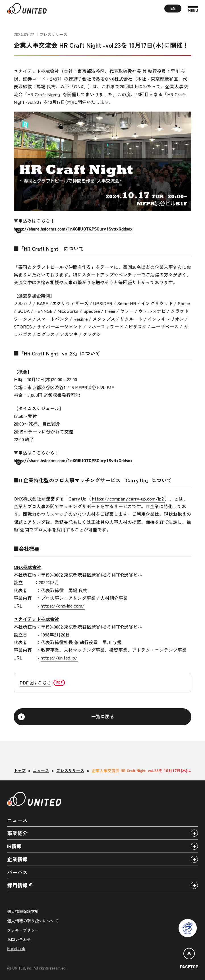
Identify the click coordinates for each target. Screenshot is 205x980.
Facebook (16, 949)
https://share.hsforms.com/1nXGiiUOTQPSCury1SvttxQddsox (73, 229)
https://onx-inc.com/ (63, 606)
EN (173, 8)
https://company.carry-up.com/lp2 (129, 499)
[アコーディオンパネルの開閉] (194, 833)
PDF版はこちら (35, 682)
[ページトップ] (189, 959)
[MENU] (193, 10)
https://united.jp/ (59, 657)
